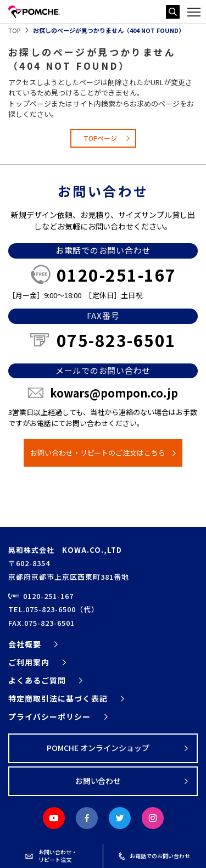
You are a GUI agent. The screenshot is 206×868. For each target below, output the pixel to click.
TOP (14, 30)
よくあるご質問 (37, 680)
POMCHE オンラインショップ (98, 748)
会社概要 (25, 644)
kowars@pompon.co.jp (114, 393)
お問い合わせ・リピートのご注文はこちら (98, 453)
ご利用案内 (29, 662)
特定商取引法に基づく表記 (58, 698)
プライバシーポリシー (50, 716)
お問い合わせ (98, 781)
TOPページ (101, 138)
